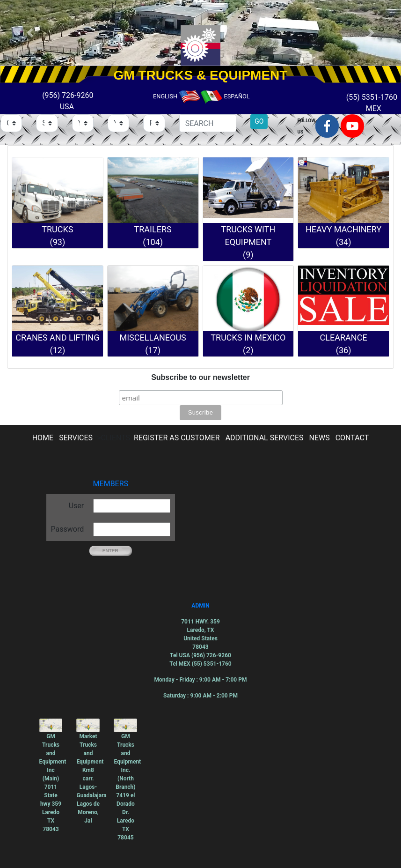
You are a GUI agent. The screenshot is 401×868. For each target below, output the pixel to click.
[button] (30, 33)
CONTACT (352, 438)
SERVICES (76, 438)
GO (259, 121)
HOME (43, 438)
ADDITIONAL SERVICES (265, 438)
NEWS (320, 438)
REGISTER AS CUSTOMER (177, 438)
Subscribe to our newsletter (200, 377)
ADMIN (200, 606)
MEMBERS (111, 484)
